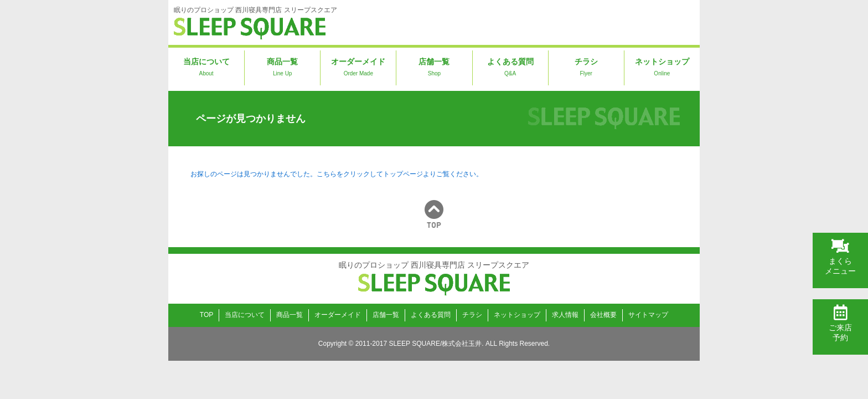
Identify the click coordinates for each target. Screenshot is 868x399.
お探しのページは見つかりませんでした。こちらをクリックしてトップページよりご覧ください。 (337, 174)
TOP (206, 315)
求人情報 (565, 315)
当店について (206, 68)
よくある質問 (510, 68)
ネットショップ (662, 68)
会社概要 (603, 315)
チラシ (586, 68)
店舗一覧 (434, 68)
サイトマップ (648, 315)
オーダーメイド (358, 68)
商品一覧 (282, 68)
